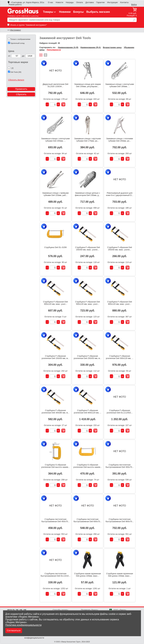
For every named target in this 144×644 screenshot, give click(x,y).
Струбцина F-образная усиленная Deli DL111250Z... (120, 412)
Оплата (79, 2)
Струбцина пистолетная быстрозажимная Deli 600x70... (88, 520)
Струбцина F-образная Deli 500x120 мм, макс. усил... (88, 303)
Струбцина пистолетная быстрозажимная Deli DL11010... (55, 575)
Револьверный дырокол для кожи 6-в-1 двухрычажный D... (120, 194)
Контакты (124, 2)
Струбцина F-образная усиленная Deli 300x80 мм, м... (55, 412)
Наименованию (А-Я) (68, 47)
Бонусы (78, 12)
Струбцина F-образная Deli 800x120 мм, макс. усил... (120, 303)
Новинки (65, 12)
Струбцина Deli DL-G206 (55, 247)
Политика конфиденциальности (23, 625)
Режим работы (15, 5)
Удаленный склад (17, 43)
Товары (50, 12)
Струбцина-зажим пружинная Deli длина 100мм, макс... (87, 575)
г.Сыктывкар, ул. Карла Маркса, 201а (26, 2)
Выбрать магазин (98, 12)
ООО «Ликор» (118, 610)
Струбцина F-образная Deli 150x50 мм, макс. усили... (88, 248)
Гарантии (100, 2)
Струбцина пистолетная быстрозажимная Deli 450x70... (55, 520)
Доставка (90, 2)
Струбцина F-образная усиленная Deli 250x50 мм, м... (88, 357)
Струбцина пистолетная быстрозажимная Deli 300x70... (120, 466)
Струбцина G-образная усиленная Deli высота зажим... (55, 466)
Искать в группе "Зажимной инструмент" (27, 25)
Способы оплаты (60, 610)
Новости (60, 2)
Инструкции (112, 2)
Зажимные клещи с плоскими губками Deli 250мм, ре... (120, 140)
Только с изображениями (20, 39)
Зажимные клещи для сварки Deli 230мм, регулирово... (88, 85)
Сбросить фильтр (16, 80)
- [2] (12, 68)
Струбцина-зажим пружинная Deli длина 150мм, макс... (120, 575)
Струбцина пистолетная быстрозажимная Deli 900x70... (120, 520)
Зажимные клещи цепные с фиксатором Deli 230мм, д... (87, 194)
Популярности (54, 50)
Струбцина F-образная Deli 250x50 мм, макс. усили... (120, 248)
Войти (134, 5)
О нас (51, 2)
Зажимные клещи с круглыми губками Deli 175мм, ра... (87, 140)
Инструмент (16, 30)
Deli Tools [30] (16, 72)
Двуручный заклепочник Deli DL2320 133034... (55, 85)
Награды (70, 2)
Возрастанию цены (112, 47)
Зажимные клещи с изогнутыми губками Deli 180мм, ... (120, 85)
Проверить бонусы (90, 610)
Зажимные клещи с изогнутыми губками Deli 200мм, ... (56, 140)
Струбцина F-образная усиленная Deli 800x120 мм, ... (87, 412)
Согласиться (14, 630)
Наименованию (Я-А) (91, 47)
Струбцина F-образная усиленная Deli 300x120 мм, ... (120, 357)
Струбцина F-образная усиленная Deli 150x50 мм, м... (55, 357)
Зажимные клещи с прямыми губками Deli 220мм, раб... (56, 194)
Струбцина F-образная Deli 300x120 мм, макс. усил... (55, 303)
